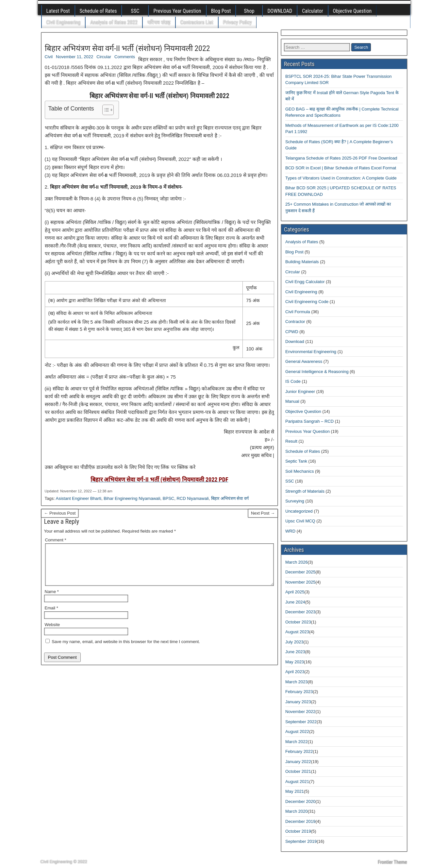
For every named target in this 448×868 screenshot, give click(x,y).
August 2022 (297, 732)
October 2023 (298, 622)
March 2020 (297, 811)
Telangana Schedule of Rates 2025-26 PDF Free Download (341, 158)
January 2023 (298, 702)
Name (52, 599)
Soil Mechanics (299, 471)
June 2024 (295, 602)
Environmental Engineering (311, 352)
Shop (249, 11)
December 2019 (300, 821)
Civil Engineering (64, 22)
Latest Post (58, 11)
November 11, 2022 (75, 57)
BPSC (168, 498)
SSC (135, 11)
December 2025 (300, 572)
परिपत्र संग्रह (159, 22)
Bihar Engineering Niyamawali (132, 498)
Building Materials (302, 262)
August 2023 (297, 632)
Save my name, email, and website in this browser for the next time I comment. (126, 649)
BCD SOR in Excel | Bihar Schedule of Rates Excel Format (341, 168)
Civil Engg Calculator (305, 282)
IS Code (293, 381)
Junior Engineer (300, 391)
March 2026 (297, 562)
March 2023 (297, 682)
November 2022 (300, 712)
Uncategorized (299, 511)
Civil (49, 57)
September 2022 (301, 722)
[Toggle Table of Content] (105, 110)
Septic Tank (296, 461)
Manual (292, 401)
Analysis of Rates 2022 (114, 22)
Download (295, 341)
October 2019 (298, 831)
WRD (290, 531)
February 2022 (299, 751)
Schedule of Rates (98, 11)
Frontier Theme (392, 862)
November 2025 (300, 582)
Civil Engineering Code (307, 302)
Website (52, 632)
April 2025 (295, 592)
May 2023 (295, 662)
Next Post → (263, 513)
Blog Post (221, 11)
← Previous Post (60, 513)
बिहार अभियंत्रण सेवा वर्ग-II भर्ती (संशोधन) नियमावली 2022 (127, 48)
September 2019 (301, 841)
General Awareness (304, 361)
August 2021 (297, 782)
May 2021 (295, 791)
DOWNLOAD (280, 11)
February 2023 (299, 692)
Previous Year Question (177, 11)
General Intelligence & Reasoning (317, 372)
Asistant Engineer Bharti (78, 498)
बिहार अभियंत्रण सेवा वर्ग (230, 498)
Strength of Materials (305, 491)
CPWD (292, 332)
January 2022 (298, 762)
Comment (56, 540)
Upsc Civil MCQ (300, 521)
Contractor (295, 322)
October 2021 (298, 771)
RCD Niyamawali (192, 498)
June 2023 (295, 652)
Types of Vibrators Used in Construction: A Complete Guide (341, 178)
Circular (104, 57)
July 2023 (294, 642)
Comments (125, 57)
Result (291, 441)
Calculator (312, 11)
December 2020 (300, 801)
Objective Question (352, 11)
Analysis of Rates (302, 242)
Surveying (295, 501)
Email (51, 616)
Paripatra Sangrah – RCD (309, 421)
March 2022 (297, 742)
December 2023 (300, 612)
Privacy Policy (238, 22)
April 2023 (295, 672)
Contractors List (197, 22)
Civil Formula (298, 312)
